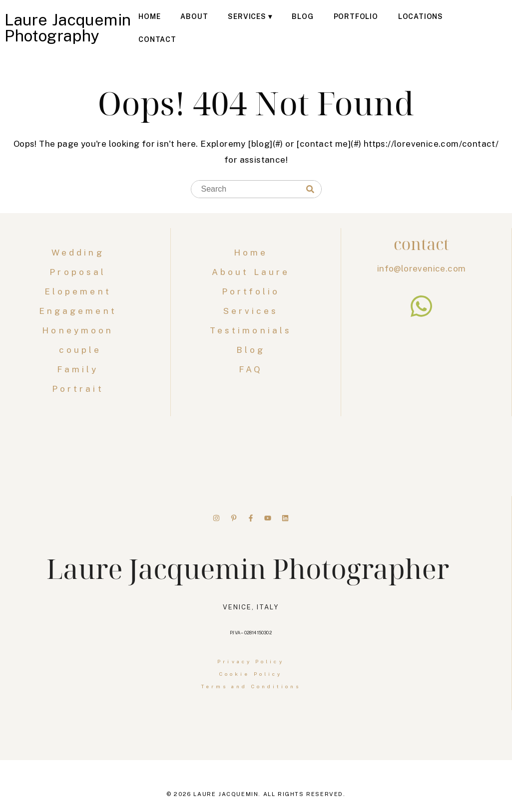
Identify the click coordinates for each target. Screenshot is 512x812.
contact (421, 244)
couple (80, 350)
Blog (302, 16)
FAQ (251, 369)
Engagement (80, 311)
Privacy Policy (251, 661)
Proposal (80, 272)
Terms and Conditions (251, 686)
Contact (157, 39)
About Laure (251, 272)
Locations (421, 16)
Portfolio (356, 16)
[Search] (310, 190)
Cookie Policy (251, 674)
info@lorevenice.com (422, 269)
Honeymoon (80, 330)
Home (149, 16)
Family (80, 369)
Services (247, 16)
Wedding (80, 253)
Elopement (80, 291)
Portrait (80, 389)
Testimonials (251, 330)
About (194, 16)
